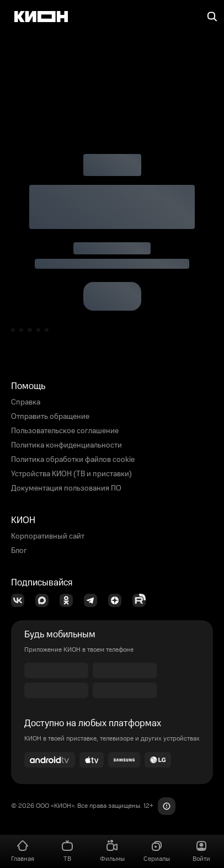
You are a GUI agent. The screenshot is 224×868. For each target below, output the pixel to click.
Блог (19, 551)
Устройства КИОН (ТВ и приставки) (71, 474)
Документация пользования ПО (66, 488)
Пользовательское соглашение (65, 431)
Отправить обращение (50, 417)
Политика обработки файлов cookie (73, 460)
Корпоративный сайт (48, 536)
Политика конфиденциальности (66, 445)
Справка (26, 402)
